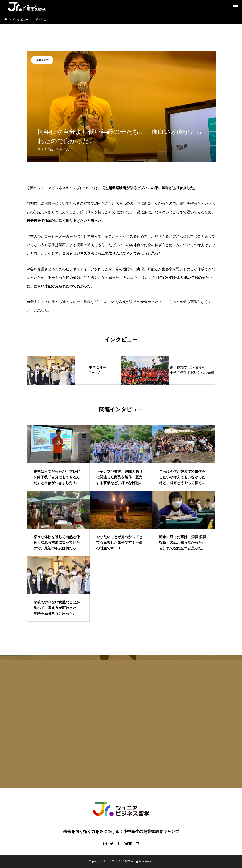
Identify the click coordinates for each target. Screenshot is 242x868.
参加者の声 (42, 60)
